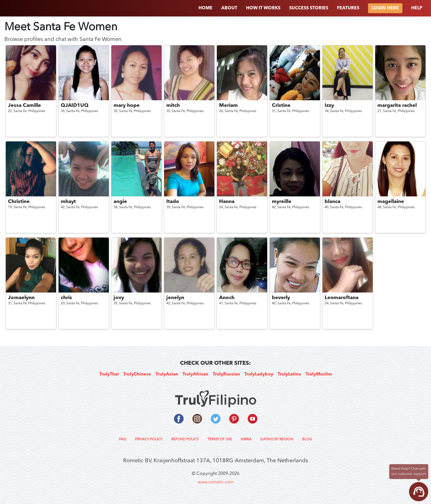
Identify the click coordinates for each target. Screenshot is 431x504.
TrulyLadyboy (259, 374)
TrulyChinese (137, 374)
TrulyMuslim (319, 374)
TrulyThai (109, 374)
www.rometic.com (216, 482)
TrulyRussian (226, 374)
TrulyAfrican (195, 374)
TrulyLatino (289, 374)
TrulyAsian (167, 374)
